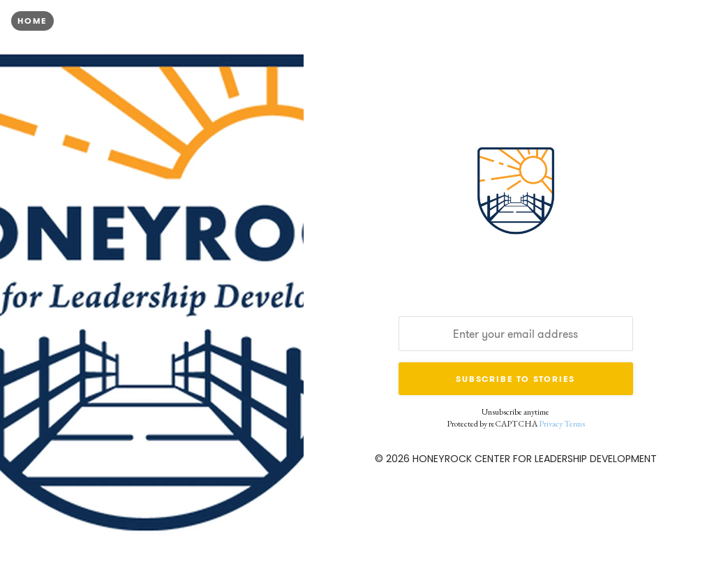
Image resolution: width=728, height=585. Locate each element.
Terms (574, 424)
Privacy (551, 424)
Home (32, 21)
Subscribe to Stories (515, 379)
